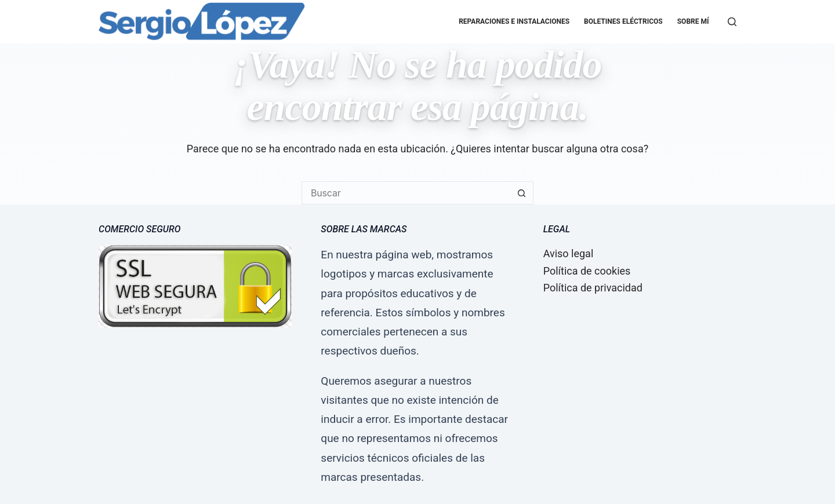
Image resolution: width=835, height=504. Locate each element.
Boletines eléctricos (623, 21)
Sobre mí (693, 21)
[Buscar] (732, 22)
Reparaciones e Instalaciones (514, 21)
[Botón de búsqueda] (522, 193)
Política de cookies (587, 271)
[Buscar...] (406, 193)
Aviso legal (569, 253)
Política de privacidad (593, 288)
